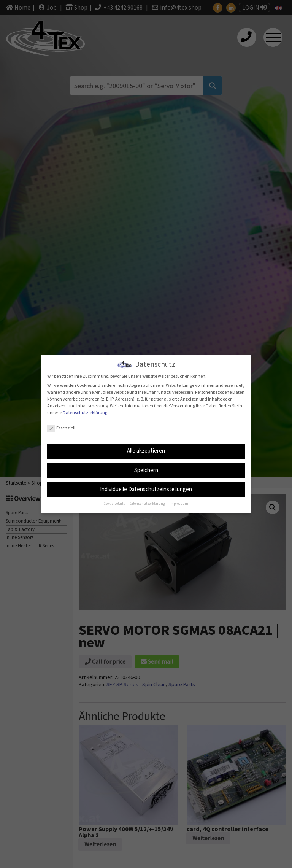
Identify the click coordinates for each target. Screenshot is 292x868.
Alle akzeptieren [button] (146, 450)
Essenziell (61, 427)
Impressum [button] (179, 503)
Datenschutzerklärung (85, 412)
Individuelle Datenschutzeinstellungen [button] (146, 489)
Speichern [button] (146, 470)
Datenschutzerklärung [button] (148, 503)
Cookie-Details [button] (115, 503)
